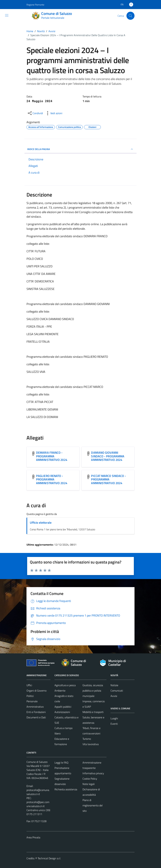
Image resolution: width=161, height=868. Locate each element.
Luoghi (114, 718)
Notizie (114, 685)
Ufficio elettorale (41, 523)
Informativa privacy (93, 773)
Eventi (114, 724)
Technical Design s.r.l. (49, 858)
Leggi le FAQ (61, 763)
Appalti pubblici (63, 707)
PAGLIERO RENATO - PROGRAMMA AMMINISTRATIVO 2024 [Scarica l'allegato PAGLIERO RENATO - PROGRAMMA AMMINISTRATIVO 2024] (52, 479)
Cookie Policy (90, 779)
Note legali (89, 784)
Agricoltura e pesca (65, 685)
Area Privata (33, 837)
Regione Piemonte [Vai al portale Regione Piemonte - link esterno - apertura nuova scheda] (35, 5)
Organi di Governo (36, 691)
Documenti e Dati (36, 717)
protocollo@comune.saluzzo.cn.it (38, 792)
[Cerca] (130, 16)
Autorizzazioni (62, 712)
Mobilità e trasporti (93, 712)
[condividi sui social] (35, 113)
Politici (30, 696)
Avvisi (114, 696)
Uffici (29, 685)
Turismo (87, 739)
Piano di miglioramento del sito (93, 805)
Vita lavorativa (91, 744)
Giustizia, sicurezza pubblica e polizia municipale (93, 691)
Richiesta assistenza (66, 789)
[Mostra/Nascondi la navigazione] (7, 15)
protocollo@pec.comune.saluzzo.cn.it (38, 804)
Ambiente (60, 691)
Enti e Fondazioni (36, 712)
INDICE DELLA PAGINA (80, 149)
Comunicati (117, 691)
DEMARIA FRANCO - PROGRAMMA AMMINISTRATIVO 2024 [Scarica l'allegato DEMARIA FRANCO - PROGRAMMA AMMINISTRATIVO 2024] (52, 456)
